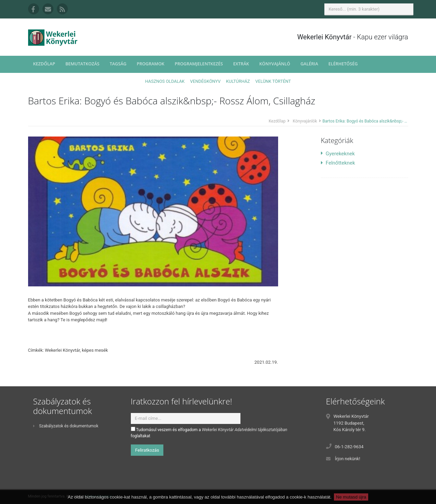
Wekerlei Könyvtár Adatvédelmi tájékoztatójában (245, 430)
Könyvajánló (275, 64)
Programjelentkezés (199, 64)
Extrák (241, 64)
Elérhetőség (343, 64)
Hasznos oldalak (165, 81)
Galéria (309, 64)
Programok (151, 64)
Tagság (118, 64)
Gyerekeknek (338, 154)
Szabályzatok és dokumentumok (66, 426)
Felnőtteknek (338, 163)
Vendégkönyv (205, 81)
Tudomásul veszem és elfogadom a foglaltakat (209, 432)
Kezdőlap (44, 64)
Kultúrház (238, 81)
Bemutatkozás (82, 64)
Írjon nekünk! (348, 459)
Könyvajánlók (305, 121)
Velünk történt (273, 81)
